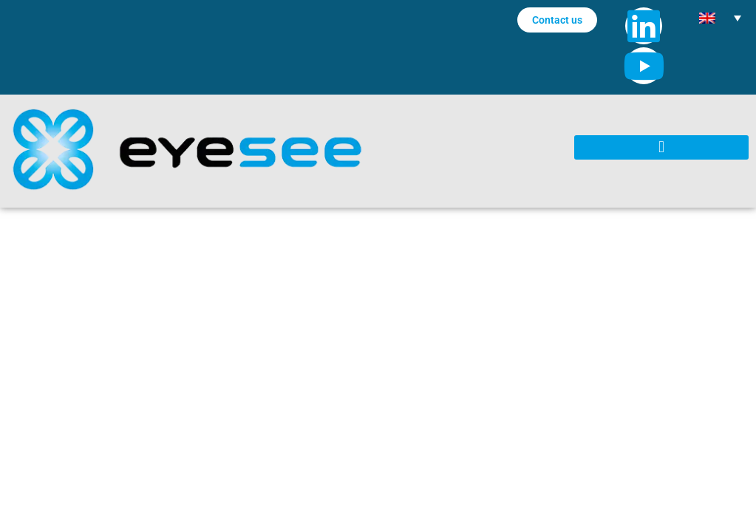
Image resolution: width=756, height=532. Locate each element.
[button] (661, 147)
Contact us (557, 20)
